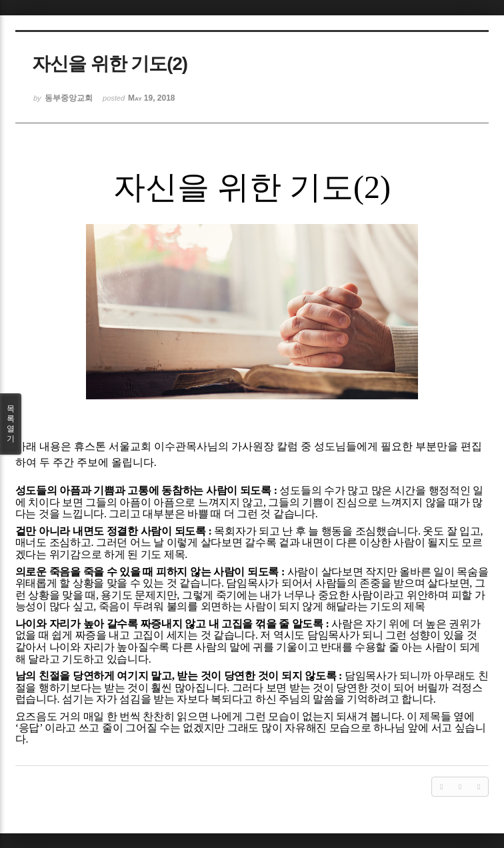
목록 (11, 424)
